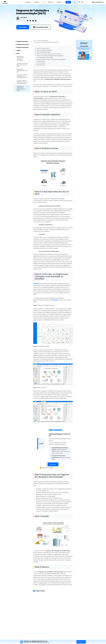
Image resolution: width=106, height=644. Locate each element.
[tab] (22, 42)
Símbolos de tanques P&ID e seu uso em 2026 (22, 65)
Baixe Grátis (23, 27)
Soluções (37, 2)
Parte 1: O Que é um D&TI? (43, 48)
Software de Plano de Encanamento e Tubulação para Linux (22, 76)
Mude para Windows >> (60, 468)
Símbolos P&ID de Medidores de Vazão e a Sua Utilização (22, 82)
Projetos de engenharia (43, 41)
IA (44, 2)
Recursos (51, 2)
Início (35, 41)
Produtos (28, 2)
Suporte (60, 2)
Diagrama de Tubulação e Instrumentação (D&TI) (21, 88)
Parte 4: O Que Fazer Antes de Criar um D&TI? (49, 54)
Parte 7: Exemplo (41, 63)
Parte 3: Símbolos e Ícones (44, 52)
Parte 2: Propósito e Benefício (44, 50)
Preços (75, 2)
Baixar (68, 2)
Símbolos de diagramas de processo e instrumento (20, 59)
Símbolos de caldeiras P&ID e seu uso (22, 71)
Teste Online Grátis (41, 27)
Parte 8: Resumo (41, 65)
